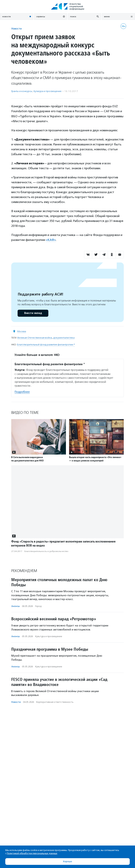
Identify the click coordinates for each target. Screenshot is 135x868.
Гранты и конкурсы (22, 91)
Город (38, 606)
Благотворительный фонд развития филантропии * (46, 345)
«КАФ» (51, 240)
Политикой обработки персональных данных (32, 853)
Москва (22, 331)
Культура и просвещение (48, 91)
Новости (16, 29)
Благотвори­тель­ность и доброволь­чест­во (46, 551)
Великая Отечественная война (35, 338)
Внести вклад (33, 313)
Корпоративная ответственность (55, 702)
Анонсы (15, 606)
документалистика (64, 338)
